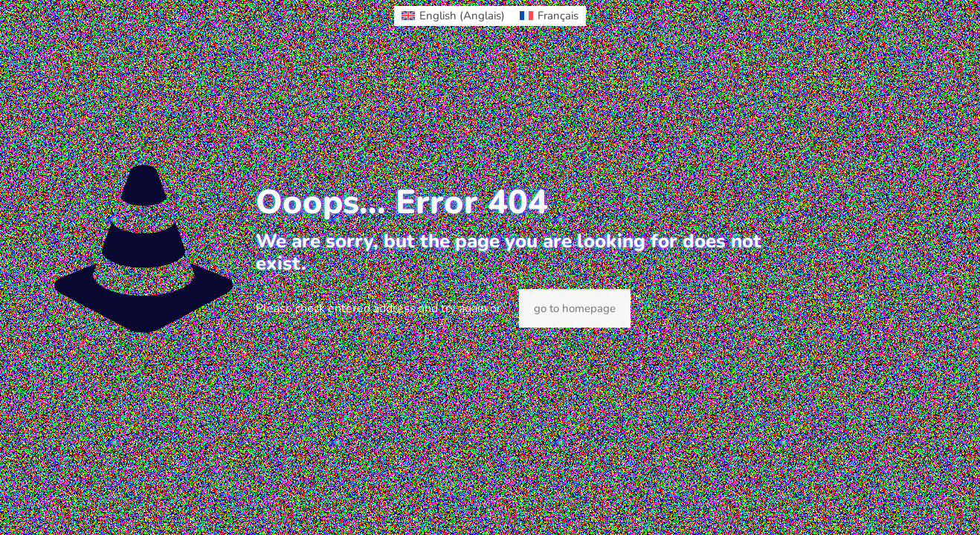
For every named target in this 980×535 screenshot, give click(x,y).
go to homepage (575, 308)
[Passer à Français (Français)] (549, 16)
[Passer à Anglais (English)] (453, 16)
